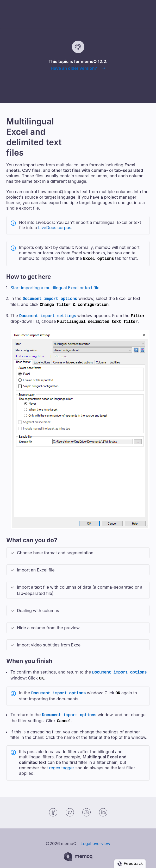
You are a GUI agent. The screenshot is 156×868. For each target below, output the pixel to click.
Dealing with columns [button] (38, 608)
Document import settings (48, 314)
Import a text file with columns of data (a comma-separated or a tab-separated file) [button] (80, 588)
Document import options (50, 298)
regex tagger (62, 763)
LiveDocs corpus (55, 228)
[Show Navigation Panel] (147, 8)
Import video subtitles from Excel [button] (49, 642)
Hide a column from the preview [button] (48, 625)
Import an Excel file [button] (36, 567)
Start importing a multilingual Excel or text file (55, 287)
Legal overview (95, 838)
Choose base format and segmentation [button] (55, 550)
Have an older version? (74, 68)
